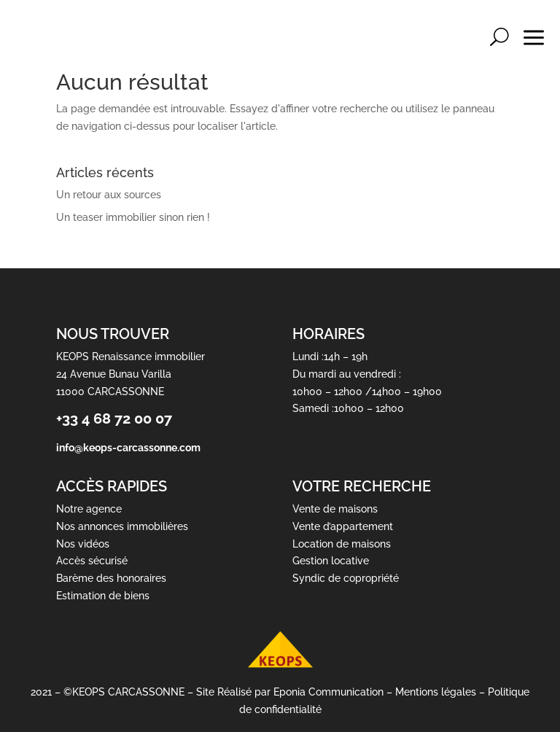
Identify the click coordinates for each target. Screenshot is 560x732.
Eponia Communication (328, 692)
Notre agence (89, 509)
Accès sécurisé (92, 561)
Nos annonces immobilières (122, 526)
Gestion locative (331, 561)
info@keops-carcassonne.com (128, 448)
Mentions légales (436, 692)
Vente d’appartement (343, 526)
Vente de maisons (335, 509)
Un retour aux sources (109, 195)
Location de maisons (342, 544)
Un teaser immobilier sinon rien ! (133, 217)
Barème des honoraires (111, 579)
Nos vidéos (83, 544)
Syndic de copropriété (346, 579)
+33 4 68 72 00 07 (114, 419)
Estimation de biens (103, 596)
